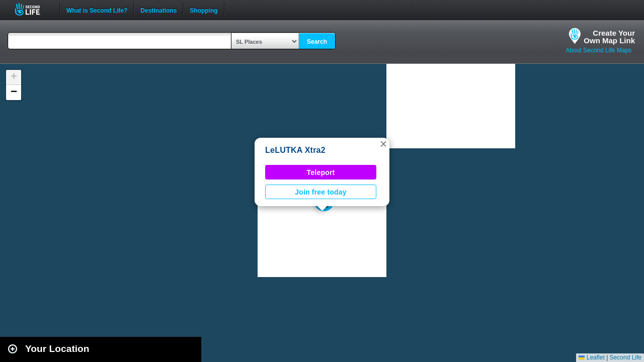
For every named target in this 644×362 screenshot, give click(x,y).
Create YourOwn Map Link (609, 37)
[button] (383, 144)
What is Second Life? (97, 10)
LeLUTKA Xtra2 (295, 150)
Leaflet (591, 357)
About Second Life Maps (598, 50)
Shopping (204, 10)
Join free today (321, 192)
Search (317, 42)
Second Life (33, 9)
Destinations (158, 10)
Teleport (321, 172)
